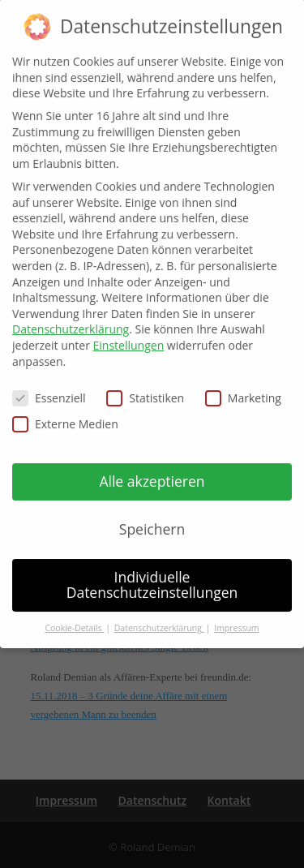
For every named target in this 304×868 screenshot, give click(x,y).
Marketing (243, 384)
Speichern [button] (152, 514)
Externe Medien (65, 409)
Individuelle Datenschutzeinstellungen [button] (152, 570)
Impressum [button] (236, 614)
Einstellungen (129, 331)
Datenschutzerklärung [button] (159, 614)
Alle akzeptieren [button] (152, 466)
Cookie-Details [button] (74, 614)
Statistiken (145, 384)
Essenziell (49, 384)
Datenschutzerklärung (71, 315)
